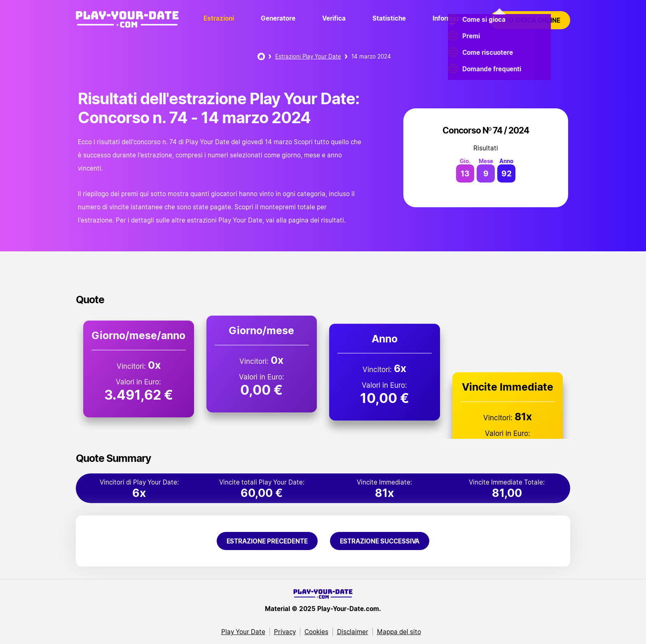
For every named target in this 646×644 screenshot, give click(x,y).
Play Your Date (243, 632)
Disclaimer (353, 632)
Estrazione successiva (380, 541)
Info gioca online (530, 20)
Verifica (334, 18)
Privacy (285, 632)
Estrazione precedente (267, 541)
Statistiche (389, 18)
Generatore (278, 18)
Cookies (316, 632)
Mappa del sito (399, 632)
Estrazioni (219, 18)
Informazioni (452, 18)
